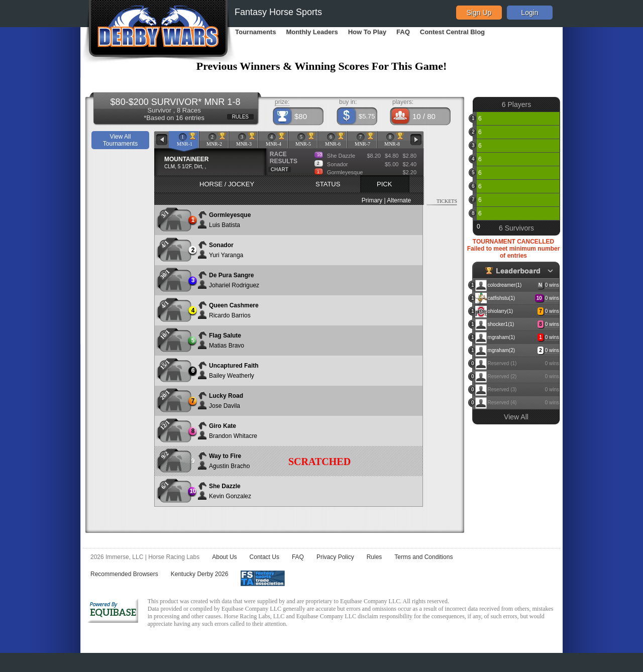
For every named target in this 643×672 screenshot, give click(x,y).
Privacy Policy (335, 557)
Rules (374, 557)
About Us (224, 557)
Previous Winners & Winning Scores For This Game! (322, 66)
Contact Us (264, 557)
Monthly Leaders (312, 32)
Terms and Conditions (423, 557)
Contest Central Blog (452, 32)
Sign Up (479, 13)
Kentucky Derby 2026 (200, 574)
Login (529, 13)
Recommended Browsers (124, 574)
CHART (280, 170)
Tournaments (255, 32)
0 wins (552, 285)
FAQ (403, 32)
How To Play (367, 32)
